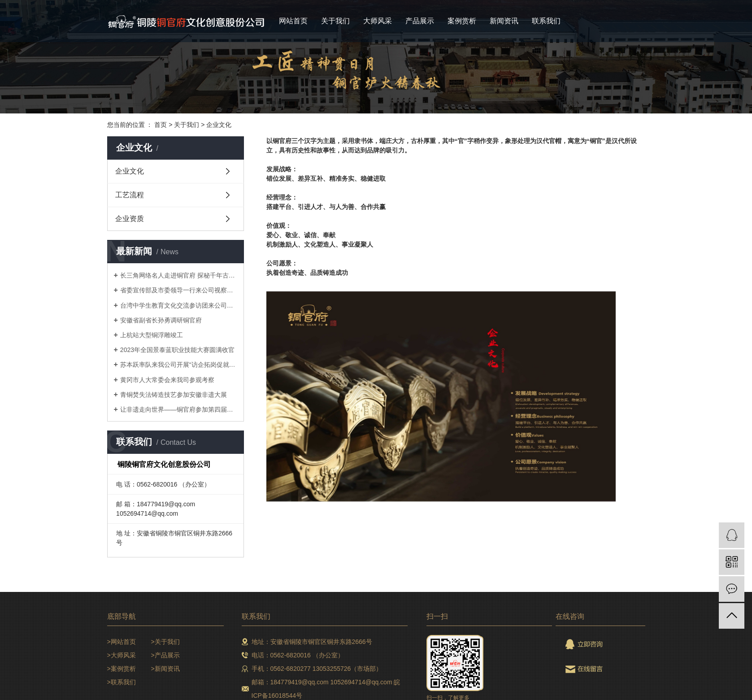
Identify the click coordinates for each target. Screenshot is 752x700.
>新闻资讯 (165, 669)
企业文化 (219, 125)
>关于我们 (165, 642)
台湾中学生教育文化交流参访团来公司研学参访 (179, 305)
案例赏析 (462, 21)
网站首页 (293, 21)
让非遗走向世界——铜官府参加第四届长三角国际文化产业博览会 (179, 409)
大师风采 (378, 21)
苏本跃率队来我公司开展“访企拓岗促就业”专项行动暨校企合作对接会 (179, 365)
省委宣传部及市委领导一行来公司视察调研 (179, 290)
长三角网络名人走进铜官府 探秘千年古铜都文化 (179, 275)
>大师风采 (122, 655)
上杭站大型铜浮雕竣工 (152, 335)
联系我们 (546, 21)
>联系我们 (122, 682)
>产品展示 (165, 655)
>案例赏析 (122, 669)
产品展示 (420, 21)
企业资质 (130, 219)
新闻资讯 (504, 21)
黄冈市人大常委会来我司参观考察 (167, 380)
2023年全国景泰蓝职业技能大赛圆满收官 (177, 350)
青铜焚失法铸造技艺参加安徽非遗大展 (174, 395)
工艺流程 (130, 195)
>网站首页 (122, 642)
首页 (161, 125)
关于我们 (335, 21)
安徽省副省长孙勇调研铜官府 (161, 320)
